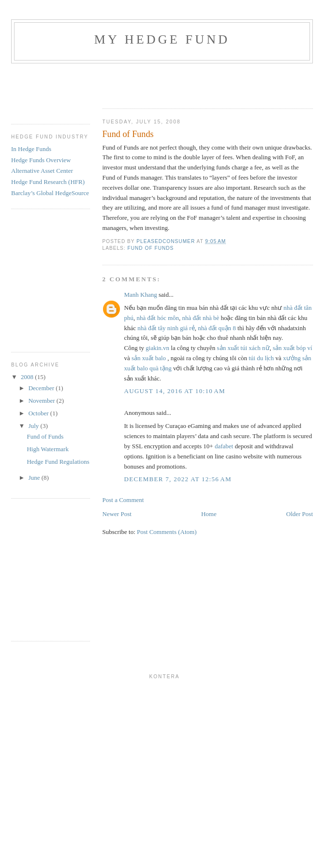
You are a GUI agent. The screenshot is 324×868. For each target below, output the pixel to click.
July (35, 426)
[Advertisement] (164, 83)
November (43, 401)
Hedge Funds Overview (41, 160)
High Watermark (47, 449)
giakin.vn (157, 348)
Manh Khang (141, 295)
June (35, 478)
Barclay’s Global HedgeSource (50, 193)
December (42, 388)
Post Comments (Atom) (167, 532)
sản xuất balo (149, 358)
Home (209, 514)
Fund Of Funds (151, 248)
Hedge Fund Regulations (58, 462)
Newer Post (117, 514)
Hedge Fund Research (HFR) (48, 182)
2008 (28, 377)
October (39, 413)
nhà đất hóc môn (158, 318)
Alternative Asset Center (42, 171)
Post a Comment (123, 500)
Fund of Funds (45, 436)
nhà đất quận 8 (217, 328)
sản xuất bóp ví (293, 348)
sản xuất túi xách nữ (243, 348)
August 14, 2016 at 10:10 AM (175, 391)
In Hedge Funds (31, 149)
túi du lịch (261, 358)
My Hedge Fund (162, 39)
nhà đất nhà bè (201, 318)
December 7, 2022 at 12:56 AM (178, 479)
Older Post (300, 514)
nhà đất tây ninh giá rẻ (166, 328)
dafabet (224, 446)
